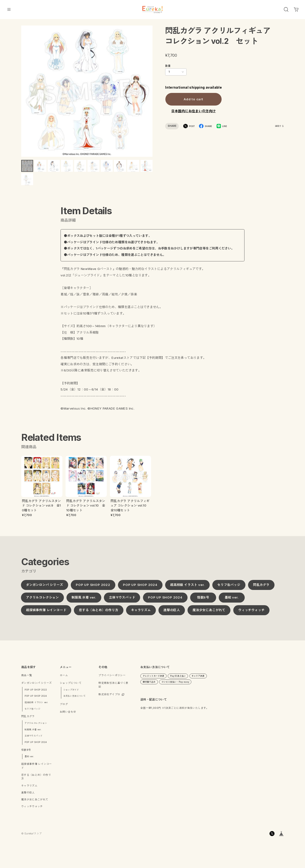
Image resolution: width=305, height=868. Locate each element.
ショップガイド (71, 692)
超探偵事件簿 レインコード (46, 612)
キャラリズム (141, 612)
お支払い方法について (75, 698)
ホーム (64, 678)
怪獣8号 (203, 600)
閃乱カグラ (261, 587)
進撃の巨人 (172, 612)
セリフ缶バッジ (229, 587)
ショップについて (71, 685)
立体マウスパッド (122, 600)
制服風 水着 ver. (84, 600)
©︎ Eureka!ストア (32, 836)
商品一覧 (27, 678)
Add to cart (193, 99)
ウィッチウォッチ (251, 612)
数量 (168, 66)
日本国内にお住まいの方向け (194, 111)
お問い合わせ (68, 714)
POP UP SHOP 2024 (140, 587)
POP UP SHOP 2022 (93, 587)
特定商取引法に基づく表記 (113, 687)
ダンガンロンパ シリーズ (45, 587)
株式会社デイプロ (109, 697)
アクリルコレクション (42, 600)
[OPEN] (286, 9)
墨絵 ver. (232, 600)
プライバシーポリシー (112, 678)
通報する (280, 126)
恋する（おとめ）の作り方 (99, 612)
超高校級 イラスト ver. (187, 587)
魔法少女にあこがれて (209, 612)
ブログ (64, 707)
